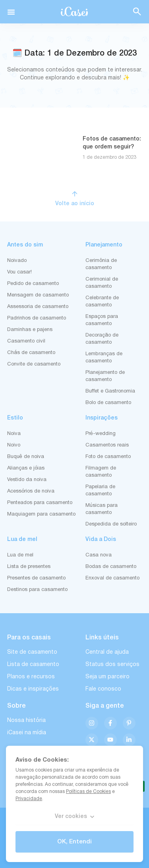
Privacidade (29, 799)
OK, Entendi (74, 842)
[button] (11, 12)
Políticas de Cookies (88, 792)
